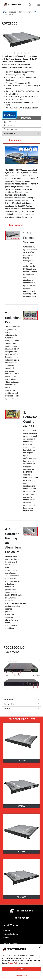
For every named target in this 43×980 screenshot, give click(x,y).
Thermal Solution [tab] (21, 704)
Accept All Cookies (22, 969)
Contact (6, 938)
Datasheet (10, 122)
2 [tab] (18, 53)
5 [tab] (28, 53)
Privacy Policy (13, 963)
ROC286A (21, 806)
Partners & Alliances (11, 934)
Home (4, 12)
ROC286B (21, 852)
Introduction (13, 141)
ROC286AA (21, 761)
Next (37, 39)
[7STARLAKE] (14, 5)
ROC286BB (21, 897)
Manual (9, 125)
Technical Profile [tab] (21, 134)
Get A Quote (10, 129)
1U (34, 12)
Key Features (14, 226)
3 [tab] (22, 53)
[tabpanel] (21, 39)
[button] (21, 39)
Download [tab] (21, 709)
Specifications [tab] (21, 700)
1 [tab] (15, 53)
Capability (7, 930)
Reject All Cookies (21, 975)
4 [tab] (25, 53)
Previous (6, 39)
